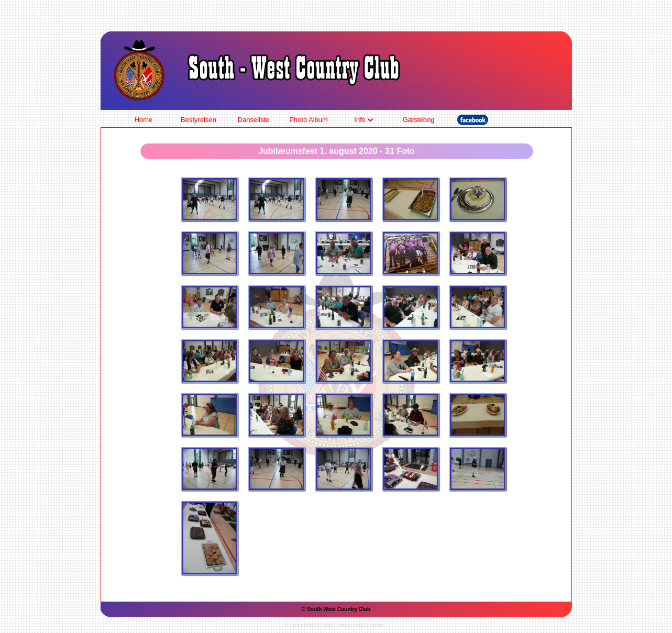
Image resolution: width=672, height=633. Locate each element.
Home (144, 120)
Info (363, 120)
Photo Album (309, 120)
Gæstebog (419, 120)
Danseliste (254, 120)
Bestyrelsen (199, 120)
